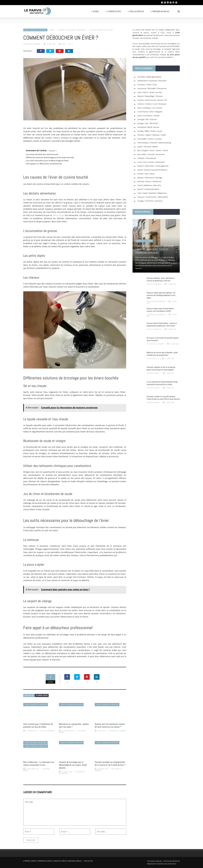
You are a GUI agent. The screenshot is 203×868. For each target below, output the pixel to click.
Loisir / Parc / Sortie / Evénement (151, 162)
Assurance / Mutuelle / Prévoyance (152, 88)
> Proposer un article (160, 11)
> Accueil (95, 11)
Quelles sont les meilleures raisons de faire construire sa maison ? (110, 726)
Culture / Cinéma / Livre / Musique (152, 104)
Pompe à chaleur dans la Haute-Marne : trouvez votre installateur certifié (161, 310)
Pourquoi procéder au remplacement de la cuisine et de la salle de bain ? (110, 764)
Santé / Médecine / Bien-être (149, 185)
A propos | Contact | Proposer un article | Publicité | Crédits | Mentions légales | (53, 861)
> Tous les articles (136, 11)
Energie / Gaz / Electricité (148, 123)
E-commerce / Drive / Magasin (150, 112)
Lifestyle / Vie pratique (147, 158)
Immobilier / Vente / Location (150, 139)
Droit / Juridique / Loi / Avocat (150, 108)
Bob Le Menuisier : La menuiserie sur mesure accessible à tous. (39, 764)
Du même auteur (42, 695)
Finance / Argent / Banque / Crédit (152, 135)
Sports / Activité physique (148, 189)
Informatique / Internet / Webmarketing (154, 143)
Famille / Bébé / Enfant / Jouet (150, 131)
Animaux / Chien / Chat (147, 85)
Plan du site (88, 861)
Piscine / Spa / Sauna (146, 174)
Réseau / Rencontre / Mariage (150, 178)
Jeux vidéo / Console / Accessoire (151, 154)
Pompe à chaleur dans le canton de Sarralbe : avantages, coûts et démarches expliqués (155, 249)
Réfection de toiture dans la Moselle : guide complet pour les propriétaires (162, 354)
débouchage (58, 215)
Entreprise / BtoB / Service (148, 127)
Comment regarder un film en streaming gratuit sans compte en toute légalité (161, 368)
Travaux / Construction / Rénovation (35, 30)
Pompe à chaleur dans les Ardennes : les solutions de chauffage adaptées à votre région (161, 295)
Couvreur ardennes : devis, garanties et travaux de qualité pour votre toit (161, 279)
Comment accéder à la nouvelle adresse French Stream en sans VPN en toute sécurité (163, 398)
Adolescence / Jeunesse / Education (152, 81)
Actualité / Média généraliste (149, 77)
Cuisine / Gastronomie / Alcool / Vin (152, 100)
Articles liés (29, 695)
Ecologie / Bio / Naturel (147, 119)
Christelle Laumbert (33, 44)
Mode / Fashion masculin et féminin (152, 170)
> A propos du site (113, 11)
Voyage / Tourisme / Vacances (150, 201)
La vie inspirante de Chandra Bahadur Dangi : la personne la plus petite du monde (162, 383)
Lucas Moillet (154, 359)
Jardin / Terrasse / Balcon (148, 147)
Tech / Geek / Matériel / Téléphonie (152, 193)
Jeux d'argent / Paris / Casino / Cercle (153, 150)
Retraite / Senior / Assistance (149, 181)
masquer (52, 151)
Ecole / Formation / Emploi (149, 116)
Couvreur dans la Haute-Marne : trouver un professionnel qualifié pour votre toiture (162, 324)
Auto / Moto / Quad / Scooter (150, 92)
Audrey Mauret (155, 373)
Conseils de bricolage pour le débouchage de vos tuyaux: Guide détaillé (73, 765)
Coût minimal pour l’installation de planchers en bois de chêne (38, 726)
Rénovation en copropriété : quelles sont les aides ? (74, 726)
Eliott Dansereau (49, 731)
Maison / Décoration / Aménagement (36, 743)
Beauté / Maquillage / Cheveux (150, 96)
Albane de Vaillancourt (157, 301)
